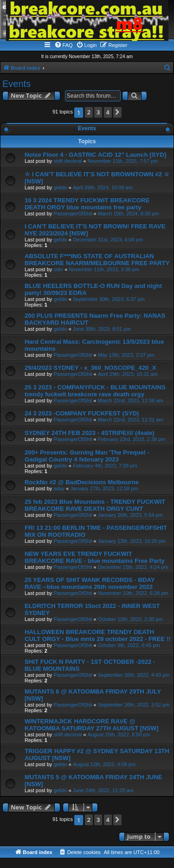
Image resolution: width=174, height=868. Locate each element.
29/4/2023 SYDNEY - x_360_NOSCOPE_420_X (90, 368)
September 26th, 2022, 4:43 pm (134, 675)
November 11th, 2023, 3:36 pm (104, 269)
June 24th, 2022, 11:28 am (103, 790)
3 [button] (98, 112)
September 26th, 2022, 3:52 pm (134, 705)
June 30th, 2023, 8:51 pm (102, 329)
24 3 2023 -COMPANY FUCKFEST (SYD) (82, 413)
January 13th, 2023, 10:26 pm (132, 541)
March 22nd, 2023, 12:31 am (131, 420)
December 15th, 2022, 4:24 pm (133, 567)
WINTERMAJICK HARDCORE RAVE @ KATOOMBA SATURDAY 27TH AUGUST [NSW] (91, 725)
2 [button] (89, 112)
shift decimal (68, 161)
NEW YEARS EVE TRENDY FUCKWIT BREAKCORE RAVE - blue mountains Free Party (95, 557)
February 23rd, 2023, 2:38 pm (132, 439)
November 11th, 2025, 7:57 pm (123, 161)
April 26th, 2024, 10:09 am (103, 187)
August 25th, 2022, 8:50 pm (119, 734)
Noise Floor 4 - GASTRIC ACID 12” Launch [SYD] (95, 155)
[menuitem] (64, 45)
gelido (60, 187)
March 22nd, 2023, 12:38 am (131, 401)
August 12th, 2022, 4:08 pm (104, 764)
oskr (58, 269)
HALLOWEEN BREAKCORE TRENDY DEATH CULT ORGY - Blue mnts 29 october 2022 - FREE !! (98, 635)
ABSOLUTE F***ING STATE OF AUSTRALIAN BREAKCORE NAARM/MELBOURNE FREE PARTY (97, 260)
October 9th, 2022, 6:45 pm (129, 645)
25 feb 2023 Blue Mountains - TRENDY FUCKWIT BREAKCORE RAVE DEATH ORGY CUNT (95, 505)
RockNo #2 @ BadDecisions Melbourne (82, 482)
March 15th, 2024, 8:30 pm (128, 214)
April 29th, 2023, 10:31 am (128, 374)
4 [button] (108, 112)
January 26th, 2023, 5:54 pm (130, 515)
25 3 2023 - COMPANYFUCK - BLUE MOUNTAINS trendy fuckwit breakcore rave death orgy (95, 391)
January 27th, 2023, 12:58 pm (104, 488)
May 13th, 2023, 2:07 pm (126, 355)
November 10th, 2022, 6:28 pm (133, 593)
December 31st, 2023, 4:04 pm (108, 240)
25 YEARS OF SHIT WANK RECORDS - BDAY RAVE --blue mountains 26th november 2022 (90, 583)
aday (59, 488)
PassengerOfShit (73, 214)
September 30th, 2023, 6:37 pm (109, 299)
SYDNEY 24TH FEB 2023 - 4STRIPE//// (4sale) (90, 433)
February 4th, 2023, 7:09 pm (105, 466)
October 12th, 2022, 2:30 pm (130, 619)
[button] (117, 112)
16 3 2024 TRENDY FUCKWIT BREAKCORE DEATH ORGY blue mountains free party (87, 204)
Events (16, 84)
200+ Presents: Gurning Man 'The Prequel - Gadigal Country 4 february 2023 (87, 456)
